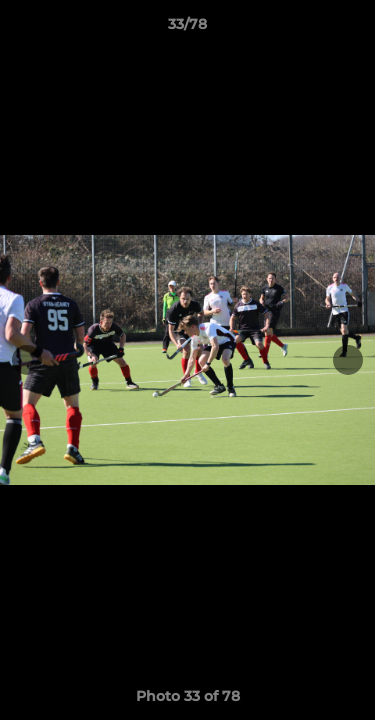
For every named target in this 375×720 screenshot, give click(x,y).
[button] (351, 29)
